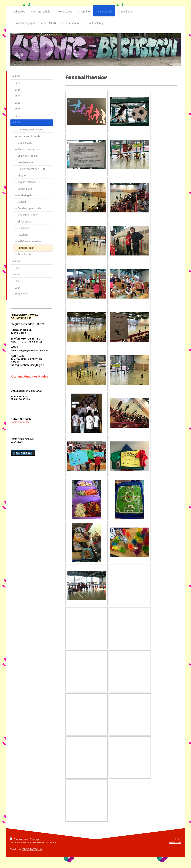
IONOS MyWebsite (32, 849)
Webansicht (175, 842)
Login (178, 839)
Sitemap (34, 839)
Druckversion (19, 839)
